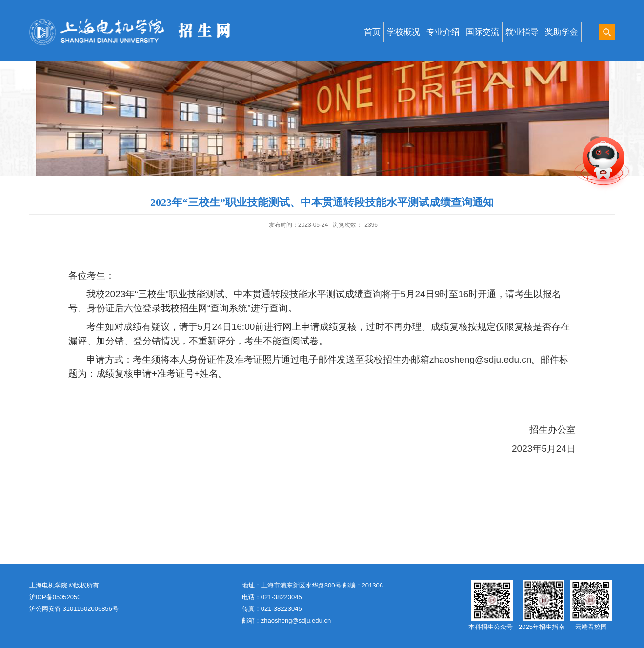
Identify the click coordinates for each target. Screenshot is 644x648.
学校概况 (403, 32)
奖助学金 (562, 32)
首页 (372, 32)
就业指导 (522, 32)
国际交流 (483, 32)
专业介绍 (443, 32)
